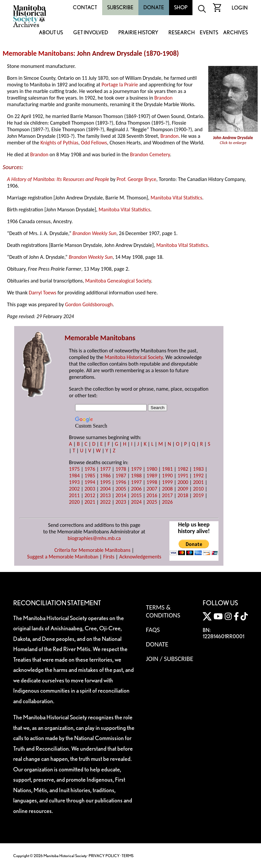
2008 (167, 489)
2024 (136, 502)
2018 (183, 495)
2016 (152, 495)
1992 (198, 476)
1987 (121, 476)
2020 (74, 502)
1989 (152, 476)
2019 (198, 495)
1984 (74, 476)
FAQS (153, 630)
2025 (152, 502)
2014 (121, 495)
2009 (183, 489)
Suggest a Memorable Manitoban (63, 557)
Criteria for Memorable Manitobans (92, 550)
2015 (136, 495)
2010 (198, 489)
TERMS (128, 856)
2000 (183, 482)
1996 (121, 482)
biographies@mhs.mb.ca (94, 538)
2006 (136, 489)
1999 (167, 482)
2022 (105, 502)
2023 (121, 502)
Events (209, 33)
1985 (90, 476)
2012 (90, 495)
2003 (90, 489)
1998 (152, 482)
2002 (74, 489)
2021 (90, 502)
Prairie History (138, 33)
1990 (167, 476)
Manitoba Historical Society (134, 357)
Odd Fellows (94, 143)
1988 (136, 476)
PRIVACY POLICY (104, 856)
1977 (105, 469)
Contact (85, 7)
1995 (105, 482)
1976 (90, 469)
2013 (105, 495)
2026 (167, 502)
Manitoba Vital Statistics (176, 198)
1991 (183, 476)
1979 (136, 469)
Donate (154, 7)
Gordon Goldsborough (89, 304)
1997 (136, 482)
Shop (181, 7)
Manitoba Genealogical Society (118, 281)
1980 (152, 469)
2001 (198, 482)
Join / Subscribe (170, 659)
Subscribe (120, 7)
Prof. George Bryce (136, 179)
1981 (167, 469)
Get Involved (91, 33)
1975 (74, 469)
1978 (121, 469)
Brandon (163, 98)
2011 (74, 495)
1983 (198, 469)
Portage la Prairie (120, 85)
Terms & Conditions (163, 611)
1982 (183, 469)
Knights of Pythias (59, 143)
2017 (167, 495)
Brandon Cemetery (150, 154)
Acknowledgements (140, 557)
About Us (51, 33)
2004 (105, 489)
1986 (105, 476)
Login (240, 8)
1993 (74, 482)
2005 (121, 489)
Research (182, 33)
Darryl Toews (43, 293)
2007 (152, 489)
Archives (235, 33)
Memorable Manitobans (38, 53)
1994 (90, 482)
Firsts (109, 557)
